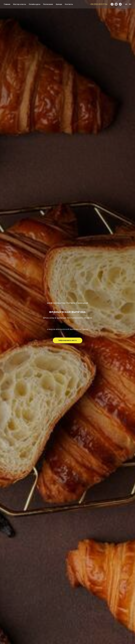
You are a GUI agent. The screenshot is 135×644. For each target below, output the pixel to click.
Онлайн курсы (35, 4)
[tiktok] (120, 4)
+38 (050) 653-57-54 (99, 4)
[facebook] (112, 4)
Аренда (59, 4)
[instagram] (116, 4)
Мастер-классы (19, 4)
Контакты (69, 4)
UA (126, 4)
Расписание (48, 4)
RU (130, 4)
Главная (7, 4)
